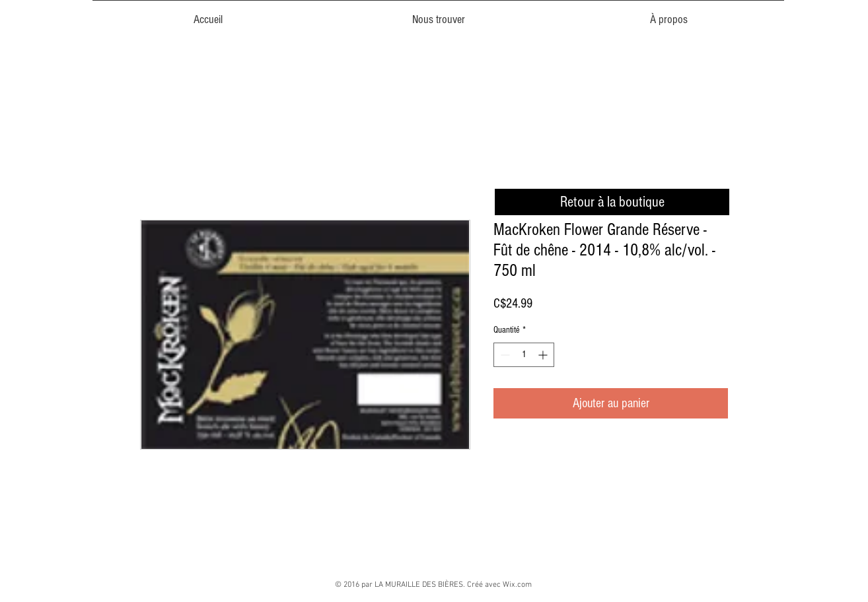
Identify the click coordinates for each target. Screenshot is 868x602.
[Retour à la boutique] (612, 202)
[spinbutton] (524, 355)
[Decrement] (504, 355)
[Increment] (544, 355)
